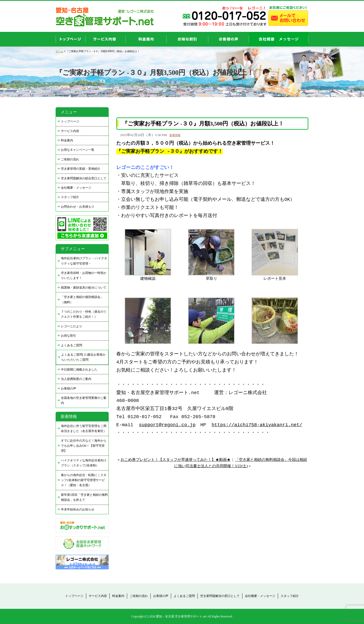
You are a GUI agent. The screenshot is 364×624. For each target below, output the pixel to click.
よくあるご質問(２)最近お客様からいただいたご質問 (83, 357)
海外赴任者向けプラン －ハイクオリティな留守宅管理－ (84, 261)
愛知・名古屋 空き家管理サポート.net (181, 616)
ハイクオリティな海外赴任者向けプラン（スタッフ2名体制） (84, 463)
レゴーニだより (72, 326)
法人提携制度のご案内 (76, 379)
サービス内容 (70, 131)
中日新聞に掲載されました (79, 370)
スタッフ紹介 (70, 197)
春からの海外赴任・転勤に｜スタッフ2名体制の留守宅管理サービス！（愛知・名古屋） (84, 480)
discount (187, 39)
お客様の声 (229, 39)
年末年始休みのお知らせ (78, 509)
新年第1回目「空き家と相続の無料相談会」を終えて (84, 497)
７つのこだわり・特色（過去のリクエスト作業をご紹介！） (84, 314)
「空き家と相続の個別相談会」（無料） (82, 299)
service (106, 39)
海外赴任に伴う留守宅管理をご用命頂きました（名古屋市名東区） (84, 428)
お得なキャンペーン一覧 (78, 150)
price (146, 39)
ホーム (59, 51)
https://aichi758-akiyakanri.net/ (257, 425)
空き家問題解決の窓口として (220, 596)
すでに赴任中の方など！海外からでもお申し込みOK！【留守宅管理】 (84, 446)
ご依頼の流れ (70, 159)
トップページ (70, 121)
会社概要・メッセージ (76, 188)
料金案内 (67, 140)
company (279, 39)
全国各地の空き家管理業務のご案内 (84, 400)
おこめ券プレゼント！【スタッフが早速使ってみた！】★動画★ (176, 460)
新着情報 (175, 135)
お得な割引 (69, 336)
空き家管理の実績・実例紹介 (81, 169)
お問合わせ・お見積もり (78, 207)
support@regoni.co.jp (167, 425)
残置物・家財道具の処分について (84, 288)
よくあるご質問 (72, 345)
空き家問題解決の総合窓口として (84, 178)
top (71, 39)
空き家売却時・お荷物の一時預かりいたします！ (84, 275)
